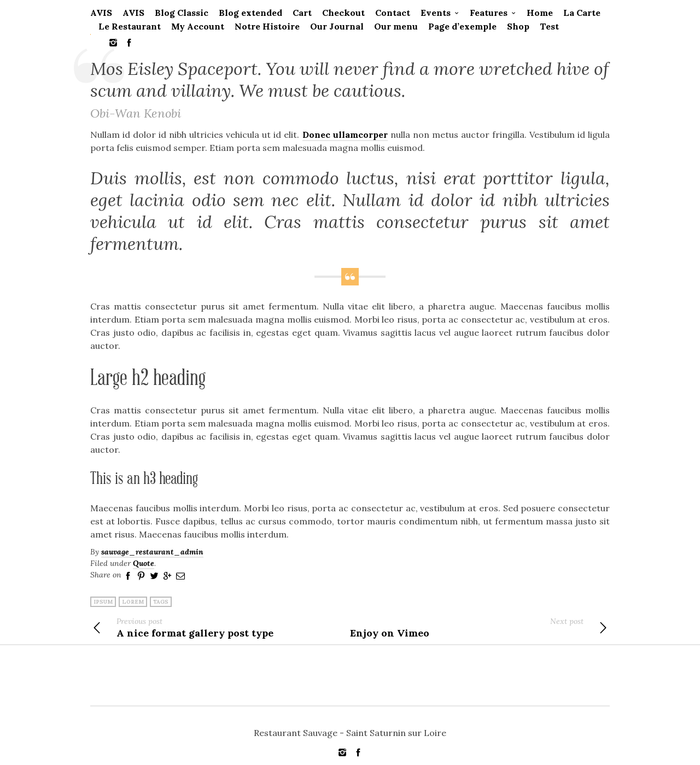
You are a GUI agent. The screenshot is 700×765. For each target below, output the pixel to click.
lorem (133, 602)
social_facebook (129, 43)
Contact (393, 13)
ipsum (103, 602)
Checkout (343, 13)
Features (489, 13)
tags (161, 602)
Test (549, 26)
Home (540, 13)
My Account (198, 26)
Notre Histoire (267, 26)
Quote (144, 563)
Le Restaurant (130, 26)
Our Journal (337, 26)
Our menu (396, 26)
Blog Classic (182, 13)
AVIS (101, 13)
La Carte (582, 13)
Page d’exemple (462, 26)
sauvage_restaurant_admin (152, 552)
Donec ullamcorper (345, 135)
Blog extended (250, 13)
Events (436, 13)
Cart (302, 13)
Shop (518, 26)
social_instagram (113, 43)
